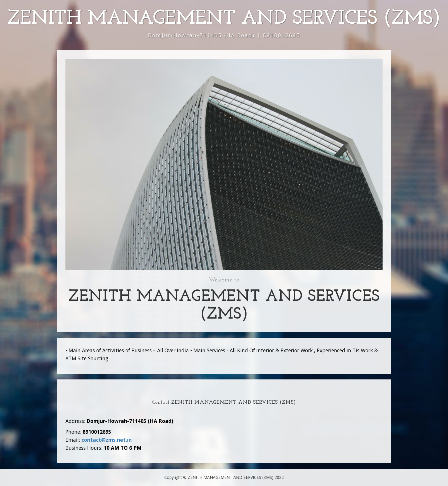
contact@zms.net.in (107, 440)
